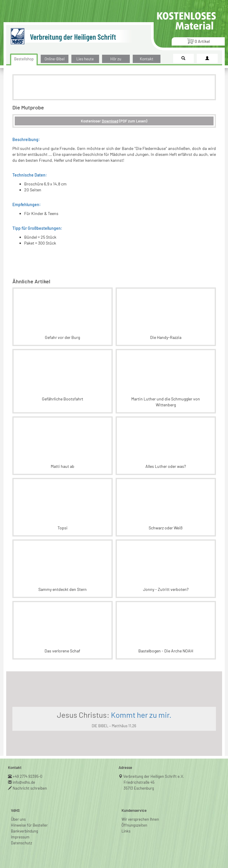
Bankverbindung (24, 831)
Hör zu (116, 59)
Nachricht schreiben (30, 788)
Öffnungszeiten (134, 825)
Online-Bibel (55, 59)
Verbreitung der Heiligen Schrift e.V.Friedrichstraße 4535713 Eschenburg (154, 782)
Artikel (198, 41)
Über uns (18, 819)
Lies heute (85, 59)
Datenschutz (22, 843)
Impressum (20, 837)
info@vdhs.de (24, 782)
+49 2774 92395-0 (28, 776)
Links (126, 831)
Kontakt (147, 59)
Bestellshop (24, 59)
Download (110, 121)
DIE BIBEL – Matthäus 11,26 (114, 726)
